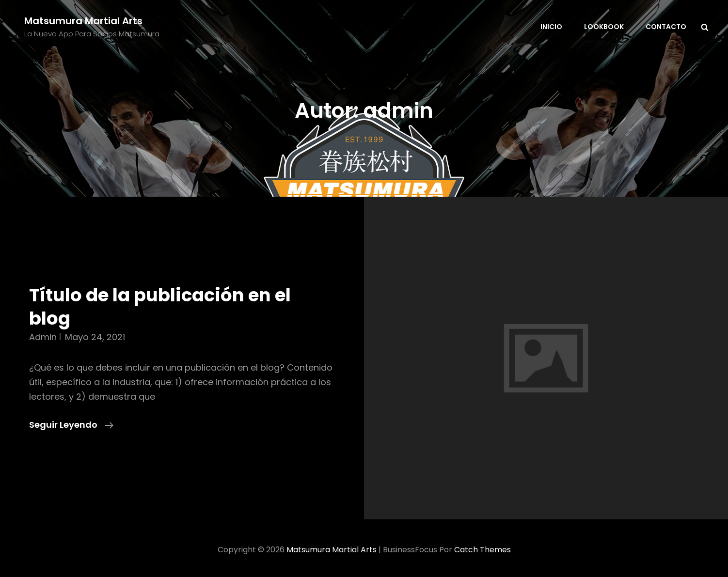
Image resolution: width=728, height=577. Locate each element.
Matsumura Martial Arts (83, 21)
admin (43, 337)
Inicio (551, 27)
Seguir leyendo (71, 425)
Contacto (666, 27)
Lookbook (604, 27)
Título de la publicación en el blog (160, 307)
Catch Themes (483, 550)
